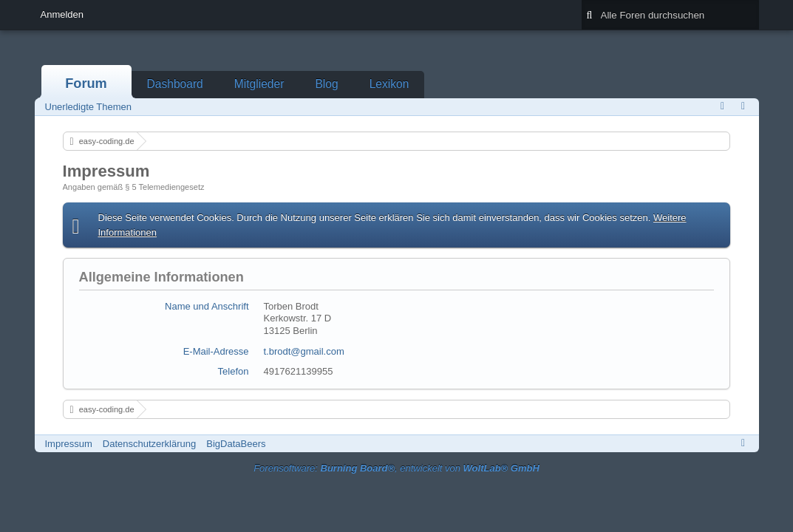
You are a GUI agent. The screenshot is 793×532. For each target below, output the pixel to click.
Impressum (69, 444)
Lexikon (389, 84)
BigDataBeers (236, 444)
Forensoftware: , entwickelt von (396, 468)
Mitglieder (259, 84)
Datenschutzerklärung (149, 444)
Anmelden (62, 14)
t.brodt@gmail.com (304, 351)
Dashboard (175, 84)
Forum (86, 83)
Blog (326, 84)
